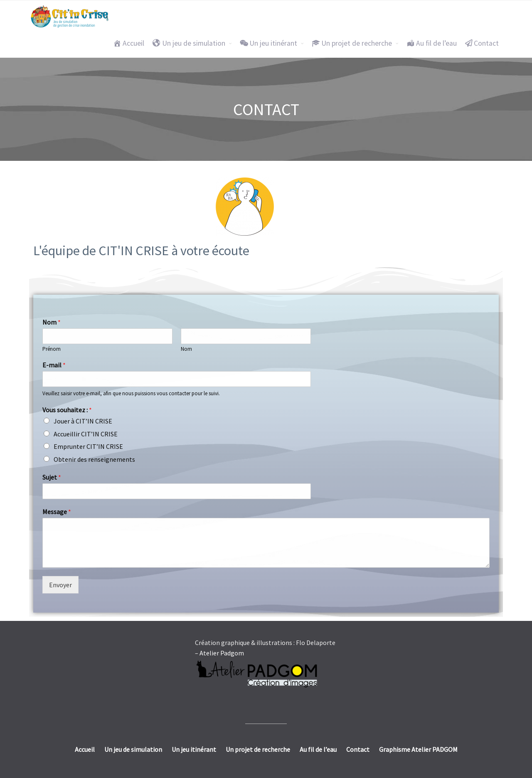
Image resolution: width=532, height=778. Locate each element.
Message (57, 512)
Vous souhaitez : (67, 410)
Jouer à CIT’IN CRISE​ (83, 421)
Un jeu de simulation (189, 43)
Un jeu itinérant (268, 43)
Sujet (52, 477)
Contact (482, 43)
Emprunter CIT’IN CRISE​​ (88, 446)
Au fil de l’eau (432, 43)
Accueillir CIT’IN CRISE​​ (86, 434)
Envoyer (60, 585)
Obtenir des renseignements (94, 459)
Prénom (52, 349)
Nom (52, 322)
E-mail (54, 365)
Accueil (129, 43)
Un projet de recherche (352, 43)
